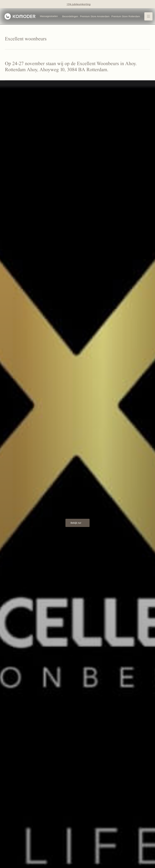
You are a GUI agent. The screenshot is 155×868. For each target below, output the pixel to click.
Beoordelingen (70, 16)
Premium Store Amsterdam (95, 16)
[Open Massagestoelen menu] (59, 16)
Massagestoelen (49, 16)
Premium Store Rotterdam (126, 16)
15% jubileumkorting (79, 4)
